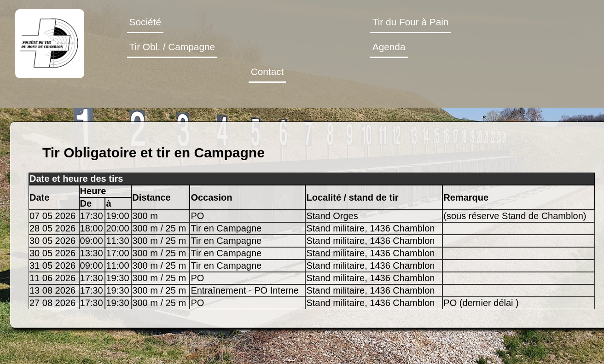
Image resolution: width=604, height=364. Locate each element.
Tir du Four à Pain (411, 22)
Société (145, 22)
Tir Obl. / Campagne (172, 47)
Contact (267, 72)
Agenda (389, 47)
